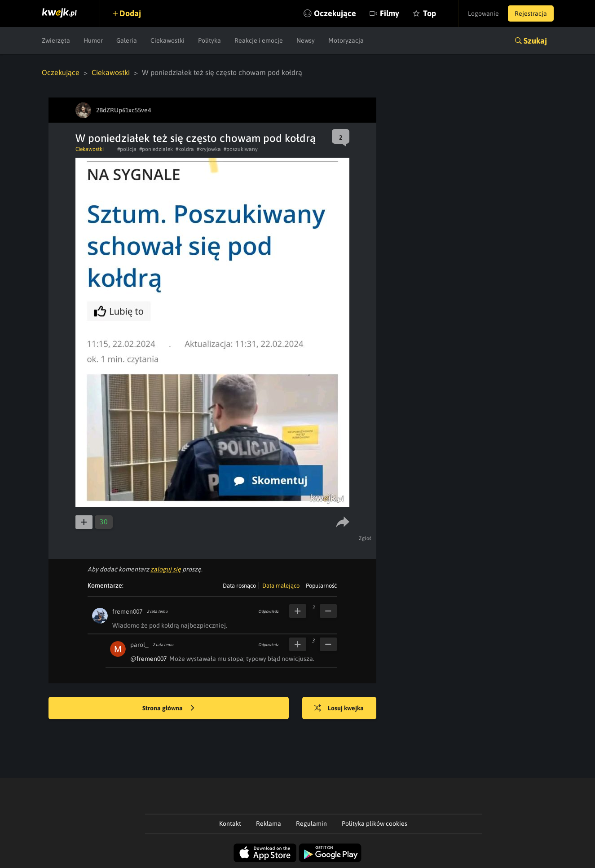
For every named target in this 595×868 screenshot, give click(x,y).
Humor (93, 40)
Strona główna (168, 709)
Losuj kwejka (339, 709)
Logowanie (483, 13)
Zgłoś (365, 538)
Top (430, 13)
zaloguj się (166, 569)
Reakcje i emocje (259, 40)
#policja (127, 149)
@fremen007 (148, 659)
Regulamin (311, 824)
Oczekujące (335, 13)
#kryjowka (209, 149)
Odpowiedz (268, 611)
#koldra (185, 149)
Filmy (390, 13)
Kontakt (230, 824)
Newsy (306, 40)
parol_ (139, 645)
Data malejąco (281, 586)
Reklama (269, 824)
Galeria (127, 40)
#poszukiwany (241, 149)
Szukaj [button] (535, 41)
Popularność (321, 586)
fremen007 (127, 611)
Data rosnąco (239, 586)
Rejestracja (531, 13)
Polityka (209, 40)
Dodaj (130, 13)
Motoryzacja (346, 40)
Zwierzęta (56, 40)
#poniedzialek (156, 149)
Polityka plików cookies (375, 824)
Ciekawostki (167, 40)
